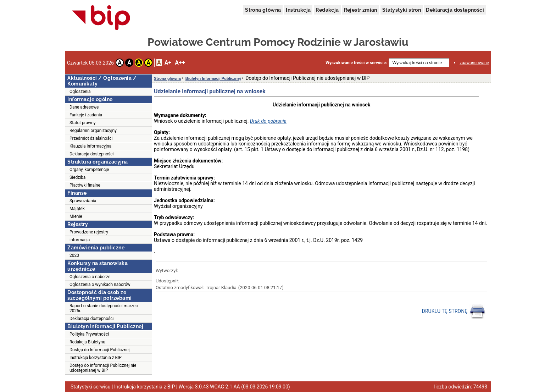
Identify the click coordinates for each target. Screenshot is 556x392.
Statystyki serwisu (91, 387)
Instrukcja (298, 10)
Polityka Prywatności (89, 334)
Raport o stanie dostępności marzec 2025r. (104, 308)
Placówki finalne (85, 185)
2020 (74, 255)
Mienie (76, 216)
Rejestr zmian (361, 10)
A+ (168, 63)
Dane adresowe (84, 107)
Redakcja (327, 10)
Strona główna (263, 10)
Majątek (77, 209)
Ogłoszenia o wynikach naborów (100, 285)
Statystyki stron (402, 10)
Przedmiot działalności (91, 138)
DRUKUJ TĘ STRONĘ (454, 311)
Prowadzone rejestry (89, 232)
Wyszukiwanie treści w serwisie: (356, 63)
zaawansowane (474, 63)
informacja (80, 240)
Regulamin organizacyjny (93, 131)
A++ (180, 63)
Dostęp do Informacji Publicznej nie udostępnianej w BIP (103, 368)
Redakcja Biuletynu (87, 342)
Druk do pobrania (268, 121)
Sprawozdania (83, 201)
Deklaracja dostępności (455, 10)
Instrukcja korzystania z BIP (96, 358)
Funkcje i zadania (86, 115)
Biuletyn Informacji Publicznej (213, 78)
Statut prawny (82, 123)
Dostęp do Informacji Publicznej (99, 350)
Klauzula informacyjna (90, 146)
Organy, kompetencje (89, 170)
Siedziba (77, 177)
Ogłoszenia (80, 92)
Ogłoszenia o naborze (90, 277)
